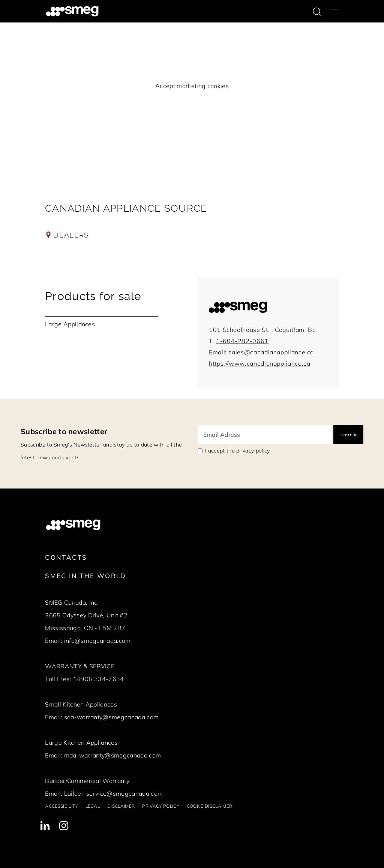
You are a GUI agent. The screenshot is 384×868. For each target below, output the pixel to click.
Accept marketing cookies (192, 86)
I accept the (238, 451)
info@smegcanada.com (97, 641)
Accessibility (61, 806)
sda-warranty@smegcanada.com (112, 717)
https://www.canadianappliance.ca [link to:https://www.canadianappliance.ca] (259, 363)
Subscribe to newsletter (64, 431)
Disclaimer (121, 806)
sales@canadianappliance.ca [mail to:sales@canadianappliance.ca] (271, 352)
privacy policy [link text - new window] (253, 451)
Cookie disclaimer (209, 806)
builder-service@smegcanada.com (114, 793)
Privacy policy (160, 806)
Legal (93, 806)
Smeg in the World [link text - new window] (85, 576)
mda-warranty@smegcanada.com (113, 755)
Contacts (66, 557)
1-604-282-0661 (242, 341)
